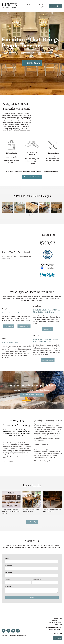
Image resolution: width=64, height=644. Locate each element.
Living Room (48, 329)
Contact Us (58, 638)
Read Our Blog (32, 522)
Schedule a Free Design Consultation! (32, 395)
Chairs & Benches (24, 326)
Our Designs (31, 5)
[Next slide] (60, 209)
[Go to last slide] (4, 209)
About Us (42, 5)
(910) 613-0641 (58, 633)
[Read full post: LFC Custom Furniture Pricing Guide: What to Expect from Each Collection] (11, 500)
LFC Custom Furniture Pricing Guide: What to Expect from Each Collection (11, 511)
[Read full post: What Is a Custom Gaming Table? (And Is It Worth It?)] (53, 500)
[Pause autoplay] (30, 215)
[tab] (33, 215)
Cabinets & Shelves (48, 360)
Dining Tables (9, 326)
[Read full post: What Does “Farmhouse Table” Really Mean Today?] (32, 500)
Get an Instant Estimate (32, 177)
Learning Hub (40, 7)
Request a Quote (56, 6)
